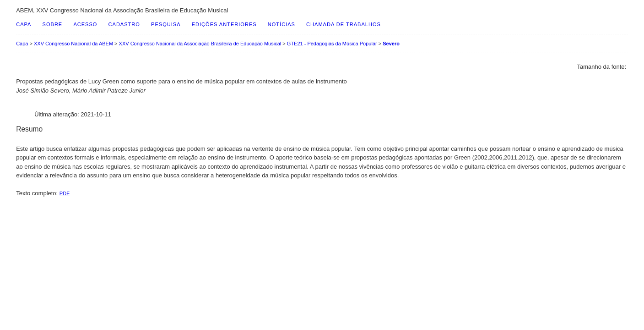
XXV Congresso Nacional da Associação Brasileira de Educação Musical (200, 44)
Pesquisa (166, 24)
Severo (391, 44)
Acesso (85, 24)
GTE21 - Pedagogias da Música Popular (332, 44)
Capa (24, 24)
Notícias (281, 24)
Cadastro (124, 24)
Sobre (53, 24)
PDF (65, 193)
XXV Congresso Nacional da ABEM (73, 44)
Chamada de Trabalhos (344, 24)
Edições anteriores (224, 24)
